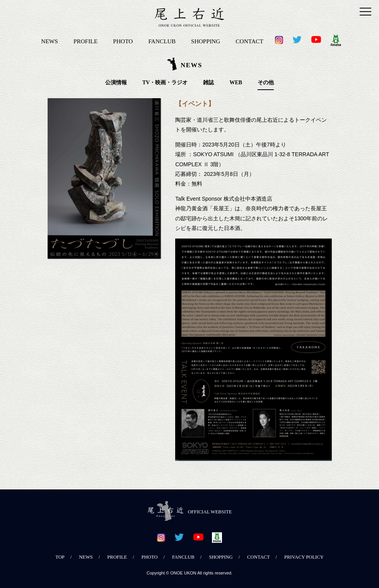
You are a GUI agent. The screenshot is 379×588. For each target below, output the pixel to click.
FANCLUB (162, 41)
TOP (60, 557)
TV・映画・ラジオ (165, 83)
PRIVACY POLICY (304, 557)
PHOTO (123, 41)
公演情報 (116, 83)
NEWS (50, 41)
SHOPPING (206, 41)
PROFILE (85, 41)
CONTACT (249, 41)
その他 (266, 83)
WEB (236, 83)
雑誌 (208, 83)
